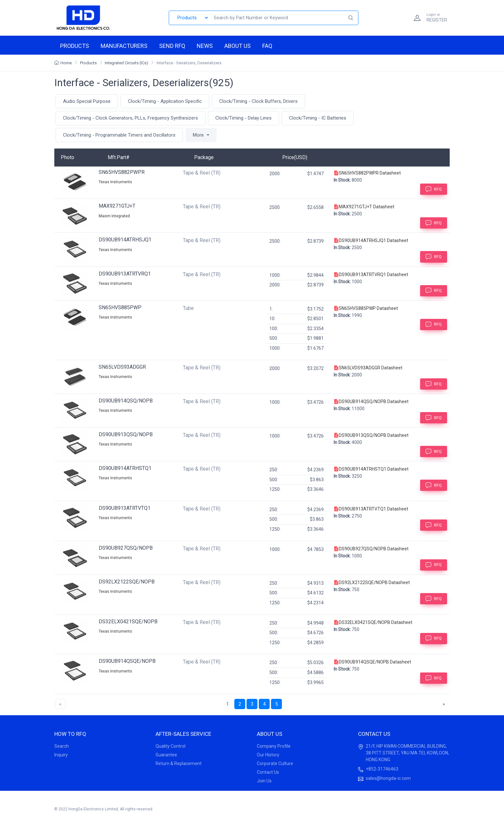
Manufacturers (124, 46)
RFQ (434, 189)
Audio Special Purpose (87, 101)
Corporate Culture (275, 763)
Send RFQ (172, 46)
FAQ (267, 46)
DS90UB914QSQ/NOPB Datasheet (371, 401)
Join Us (264, 781)
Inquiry (61, 755)
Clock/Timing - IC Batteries (318, 118)
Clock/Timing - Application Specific (165, 101)
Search (62, 746)
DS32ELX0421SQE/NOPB (128, 622)
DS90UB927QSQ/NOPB (126, 548)
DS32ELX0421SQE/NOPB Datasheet (373, 622)
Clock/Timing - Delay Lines (243, 118)
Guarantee (166, 755)
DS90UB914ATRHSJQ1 (125, 240)
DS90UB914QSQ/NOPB (126, 401)
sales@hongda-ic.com (388, 778)
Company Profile (274, 746)
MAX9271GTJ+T (117, 206)
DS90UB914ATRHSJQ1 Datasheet (371, 240)
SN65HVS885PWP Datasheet (366, 308)
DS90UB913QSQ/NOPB (126, 434)
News (205, 46)
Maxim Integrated (114, 216)
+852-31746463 (382, 769)
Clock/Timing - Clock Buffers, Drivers (258, 101)
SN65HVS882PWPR (122, 172)
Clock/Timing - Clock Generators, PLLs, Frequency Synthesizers (130, 118)
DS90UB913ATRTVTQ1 (125, 508)
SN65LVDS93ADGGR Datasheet (368, 368)
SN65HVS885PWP (120, 307)
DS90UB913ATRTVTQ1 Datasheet (371, 509)
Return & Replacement (179, 763)
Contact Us (268, 772)
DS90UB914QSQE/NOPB (127, 661)
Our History (268, 755)
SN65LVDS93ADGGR (122, 367)
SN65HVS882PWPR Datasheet (367, 173)
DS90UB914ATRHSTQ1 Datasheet (371, 469)
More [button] (199, 135)
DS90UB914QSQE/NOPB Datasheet (372, 662)
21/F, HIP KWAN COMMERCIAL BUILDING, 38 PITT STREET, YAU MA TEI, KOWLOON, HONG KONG (407, 753)
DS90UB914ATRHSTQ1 (125, 468)
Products (75, 46)
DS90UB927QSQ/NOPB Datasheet (371, 549)
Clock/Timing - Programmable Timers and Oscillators (119, 135)
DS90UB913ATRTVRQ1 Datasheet (371, 275)
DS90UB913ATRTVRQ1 (125, 274)
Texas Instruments (115, 182)
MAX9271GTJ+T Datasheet (364, 207)
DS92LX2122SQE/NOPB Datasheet (372, 582)
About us (238, 46)
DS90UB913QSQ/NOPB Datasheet (371, 435)
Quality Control (171, 746)
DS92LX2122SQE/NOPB (127, 582)
